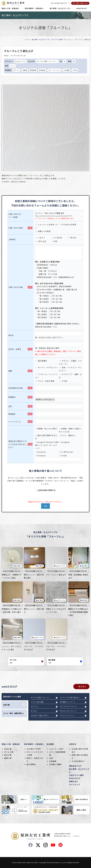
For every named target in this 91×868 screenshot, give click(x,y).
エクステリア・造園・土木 (70, 376)
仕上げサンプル (20, 61)
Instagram (65, 442)
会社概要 (50, 744)
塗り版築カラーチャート (68, 702)
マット (12, 66)
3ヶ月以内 (57, 238)
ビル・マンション (54, 70)
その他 (75, 70)
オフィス (16, 70)
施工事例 (18, 566)
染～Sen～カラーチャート (68, 711)
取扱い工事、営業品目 (11, 744)
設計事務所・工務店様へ (34, 744)
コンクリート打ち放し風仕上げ (70, 697)
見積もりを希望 (43, 231)
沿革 (51, 758)
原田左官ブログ (75, 766)
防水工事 (8, 755)
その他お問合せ (78, 761)
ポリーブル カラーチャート (68, 706)
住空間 (25, 70)
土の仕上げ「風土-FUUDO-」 (40, 715)
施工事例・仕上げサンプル (41, 39)
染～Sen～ (34, 711)
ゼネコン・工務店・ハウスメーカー (70, 362)
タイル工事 (9, 752)
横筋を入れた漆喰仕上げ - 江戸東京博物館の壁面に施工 (78, 612)
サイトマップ (75, 784)
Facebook (41, 452)
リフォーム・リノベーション (47, 376)
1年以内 (72, 238)
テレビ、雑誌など (67, 435)
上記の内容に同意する (46, 490)
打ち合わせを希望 (68, 224)
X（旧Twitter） (67, 452)
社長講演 (53, 761)
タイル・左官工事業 (45, 381)
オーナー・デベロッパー (47, 367)
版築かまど (74, 781)
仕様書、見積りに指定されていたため (70, 430)
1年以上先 (41, 241)
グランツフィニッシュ (67, 715)
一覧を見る (81, 686)
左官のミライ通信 (76, 775)
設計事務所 (41, 361)
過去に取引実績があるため (46, 437)
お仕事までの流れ (34, 749)
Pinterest (41, 456)
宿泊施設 (42, 70)
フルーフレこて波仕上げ (56, 575)
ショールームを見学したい (46, 226)
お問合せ (73, 744)
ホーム (27, 39)
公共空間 (66, 70)
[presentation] (24, 496)
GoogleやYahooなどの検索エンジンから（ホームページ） (47, 445)
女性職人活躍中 (56, 764)
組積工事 (8, 758)
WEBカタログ (75, 778)
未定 (54, 241)
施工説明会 (31, 764)
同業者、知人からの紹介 (46, 429)
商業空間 (33, 70)
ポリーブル (34, 706)
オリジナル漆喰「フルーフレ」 (62, 39)
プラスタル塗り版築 (37, 702)
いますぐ (40, 238)
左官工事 (8, 749)
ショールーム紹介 (56, 749)
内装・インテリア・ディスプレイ (70, 369)
